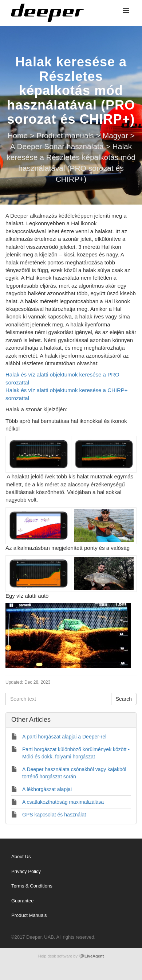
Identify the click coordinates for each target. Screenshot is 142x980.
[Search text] (58, 699)
